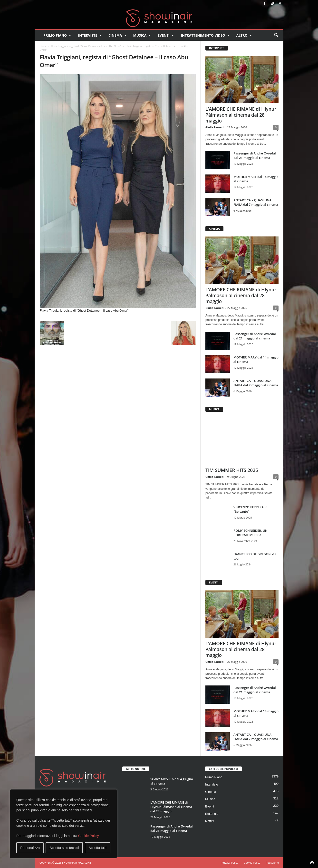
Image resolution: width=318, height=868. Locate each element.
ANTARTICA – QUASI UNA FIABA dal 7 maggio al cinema (256, 202)
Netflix (210, 821)
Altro (244, 35)
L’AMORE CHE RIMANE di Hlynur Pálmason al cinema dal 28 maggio (241, 115)
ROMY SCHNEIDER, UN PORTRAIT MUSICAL (251, 533)
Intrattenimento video (205, 35)
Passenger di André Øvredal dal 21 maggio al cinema (255, 155)
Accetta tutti (98, 848)
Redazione (272, 863)
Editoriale (212, 814)
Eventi (166, 35)
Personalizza (30, 848)
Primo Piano (57, 35)
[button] (276, 35)
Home (43, 46)
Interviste (90, 35)
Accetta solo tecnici (64, 848)
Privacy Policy (230, 863)
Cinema (117, 35)
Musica (142, 35)
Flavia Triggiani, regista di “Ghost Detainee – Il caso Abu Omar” (86, 46)
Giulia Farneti (214, 127)
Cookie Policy (88, 836)
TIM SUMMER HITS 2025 (232, 470)
